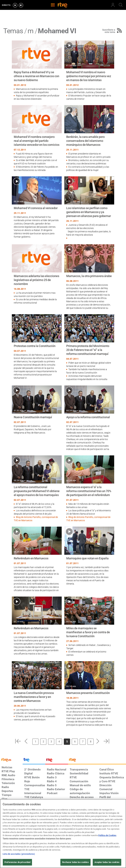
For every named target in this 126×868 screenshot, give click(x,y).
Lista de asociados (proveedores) (19, 854)
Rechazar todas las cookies (75, 862)
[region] (63, 834)
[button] (18, 741)
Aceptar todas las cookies (107, 862)
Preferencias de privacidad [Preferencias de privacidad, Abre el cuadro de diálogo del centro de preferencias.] (17, 862)
